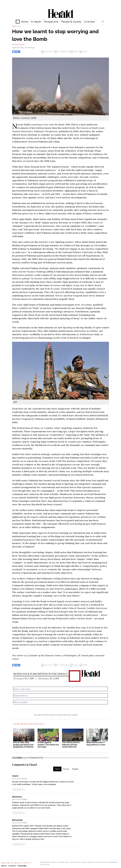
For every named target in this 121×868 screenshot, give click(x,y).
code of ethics (87, 862)
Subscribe (22, 866)
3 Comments (61, 52)
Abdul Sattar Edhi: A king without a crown (96, 744)
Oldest (57, 769)
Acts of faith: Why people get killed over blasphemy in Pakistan (23, 745)
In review (90, 22)
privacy (54, 862)
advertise (45, 862)
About (4, 866)
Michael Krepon (18, 44)
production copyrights (106, 862)
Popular (75, 769)
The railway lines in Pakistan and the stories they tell (71, 745)
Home (24, 22)
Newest (66, 769)
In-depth (36, 22)
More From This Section (29, 724)
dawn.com (45, 865)
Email (74, 52)
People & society (71, 22)
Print (83, 52)
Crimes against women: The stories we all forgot (48, 745)
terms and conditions (69, 862)
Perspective (51, 22)
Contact (12, 866)
